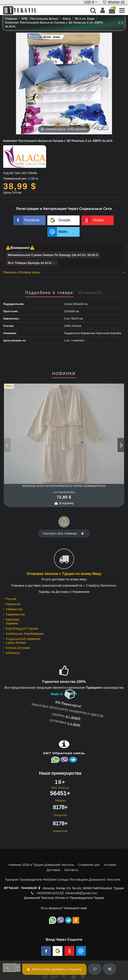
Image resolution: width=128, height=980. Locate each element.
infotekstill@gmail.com (81, 893)
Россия (11, 599)
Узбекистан (14, 609)
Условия (110, 865)
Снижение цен (89, 865)
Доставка (53, 870)
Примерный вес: (15, 178)
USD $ (90, 2)
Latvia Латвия (16, 643)
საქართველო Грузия (22, 628)
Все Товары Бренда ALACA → (32, 263)
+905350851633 (47, 893)
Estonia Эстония (18, 648)
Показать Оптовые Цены (64, 272)
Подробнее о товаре (49, 293)
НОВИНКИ (64, 374)
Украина (12, 623)
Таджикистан (15, 614)
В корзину (64, 503)
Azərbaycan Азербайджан (25, 634)
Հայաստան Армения (23, 639)
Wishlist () (114, 2)
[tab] (64, 273)
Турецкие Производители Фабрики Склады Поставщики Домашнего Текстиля (62, 879)
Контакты (71, 870)
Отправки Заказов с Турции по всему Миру (64, 574)
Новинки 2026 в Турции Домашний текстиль (41, 865)
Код (6, 173)
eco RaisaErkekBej (64, 492)
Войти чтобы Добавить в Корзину (54, 969)
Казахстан (13, 604)
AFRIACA (13, 653)
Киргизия (13, 619)
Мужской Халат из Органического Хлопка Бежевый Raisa (64, 486)
